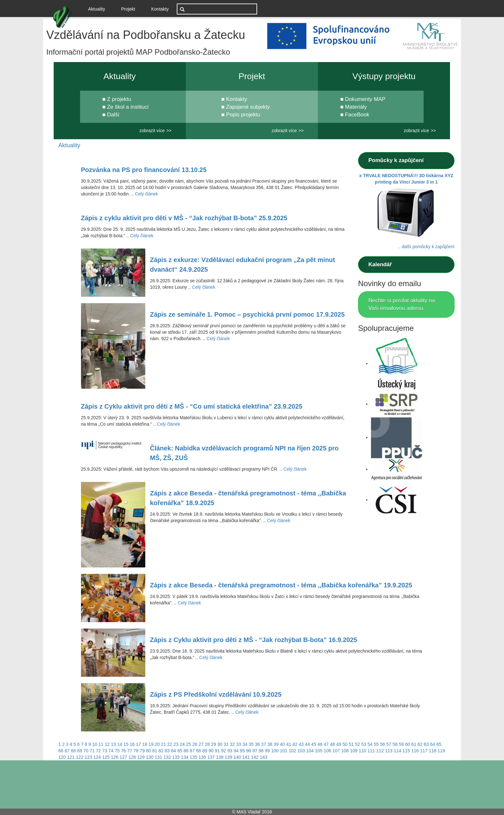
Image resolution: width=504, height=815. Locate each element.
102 (292, 751)
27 (201, 744)
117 (424, 751)
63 (427, 744)
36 (257, 744)
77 (130, 751)
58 (395, 744)
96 (249, 751)
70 (86, 751)
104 (310, 751)
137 (211, 757)
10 (95, 744)
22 (170, 744)
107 (336, 751)
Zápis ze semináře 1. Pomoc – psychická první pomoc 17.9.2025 (248, 314)
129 (141, 757)
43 (301, 744)
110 (362, 751)
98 (261, 751)
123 (88, 757)
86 (186, 751)
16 (132, 744)
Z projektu (119, 99)
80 (148, 751)
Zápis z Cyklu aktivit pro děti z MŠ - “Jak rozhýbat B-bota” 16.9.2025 (254, 640)
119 (441, 751)
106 (327, 751)
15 (126, 744)
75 (117, 751)
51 (351, 744)
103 (301, 751)
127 (123, 757)
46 (320, 744)
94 (236, 751)
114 (397, 751)
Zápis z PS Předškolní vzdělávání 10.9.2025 (216, 694)
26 (195, 744)
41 (289, 744)
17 (139, 744)
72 (98, 751)
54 (370, 744)
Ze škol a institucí (128, 107)
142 (255, 757)
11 (101, 744)
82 (161, 751)
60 (408, 744)
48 (333, 744)
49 (339, 744)
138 (220, 757)
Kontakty (160, 9)
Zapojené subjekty (248, 107)
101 (284, 751)
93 (230, 751)
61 (414, 744)
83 (167, 751)
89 (205, 751)
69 (80, 751)
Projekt (128, 9)
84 (174, 751)
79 (142, 751)
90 (211, 751)
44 (308, 744)
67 (67, 751)
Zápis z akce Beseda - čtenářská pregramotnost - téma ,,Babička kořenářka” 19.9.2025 (281, 585)
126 (115, 757)
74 (111, 751)
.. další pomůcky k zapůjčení (426, 247)
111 (371, 751)
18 (145, 744)
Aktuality (99, 9)
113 (389, 751)
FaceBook (357, 115)
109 (354, 751)
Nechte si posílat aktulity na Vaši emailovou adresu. (402, 304)
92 (224, 751)
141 (246, 757)
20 (157, 744)
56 (382, 744)
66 (61, 751)
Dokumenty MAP (365, 99)
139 (228, 757)
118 (432, 751)
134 (185, 757)
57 (389, 744)
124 (97, 757)
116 (415, 751)
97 (255, 751)
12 (107, 744)
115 (406, 751)
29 (214, 744)
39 (276, 744)
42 (295, 744)
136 (202, 757)
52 (357, 744)
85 (180, 751)
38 (270, 744)
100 (275, 751)
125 (106, 757)
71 (92, 751)
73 (105, 751)
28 (207, 744)
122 (80, 757)
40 (283, 744)
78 (136, 751)
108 (345, 751)
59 (401, 744)
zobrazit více (152, 131)
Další (113, 115)
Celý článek (147, 194)
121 (71, 757)
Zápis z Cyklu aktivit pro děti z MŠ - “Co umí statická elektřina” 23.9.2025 (192, 406)
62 (420, 744)
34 (245, 744)
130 (150, 757)
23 (176, 744)
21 (164, 744)
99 (267, 751)
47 (326, 744)
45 (314, 744)
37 (264, 744)
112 (380, 751)
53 (364, 744)
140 (237, 757)
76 (123, 751)
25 (189, 744)
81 (155, 751)
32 (232, 744)
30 (220, 744)
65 (439, 744)
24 (182, 744)
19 (151, 744)
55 (376, 744)
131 (158, 757)
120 (62, 757)
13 (113, 744)
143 (263, 757)
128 (132, 757)
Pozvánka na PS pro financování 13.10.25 (144, 170)
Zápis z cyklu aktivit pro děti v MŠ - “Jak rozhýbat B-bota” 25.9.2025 (184, 218)
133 (176, 757)
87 (192, 751)
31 (226, 744)
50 (345, 744)
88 (199, 751)
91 (217, 751)
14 (120, 744)
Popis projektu (243, 115)
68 (73, 751)
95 (242, 751)
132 (167, 757)
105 (319, 751)
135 (193, 757)
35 (251, 744)
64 (433, 744)
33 (239, 744)
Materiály (356, 107)
